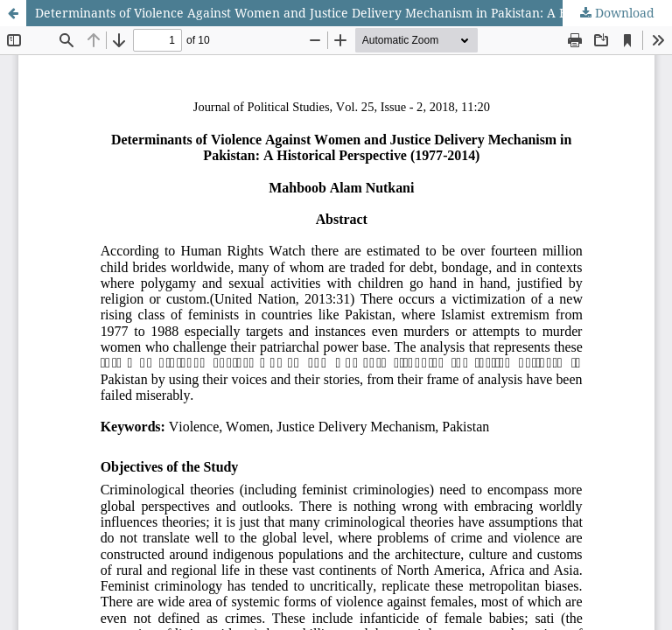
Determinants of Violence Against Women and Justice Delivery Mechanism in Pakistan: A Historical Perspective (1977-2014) (353, 13)
